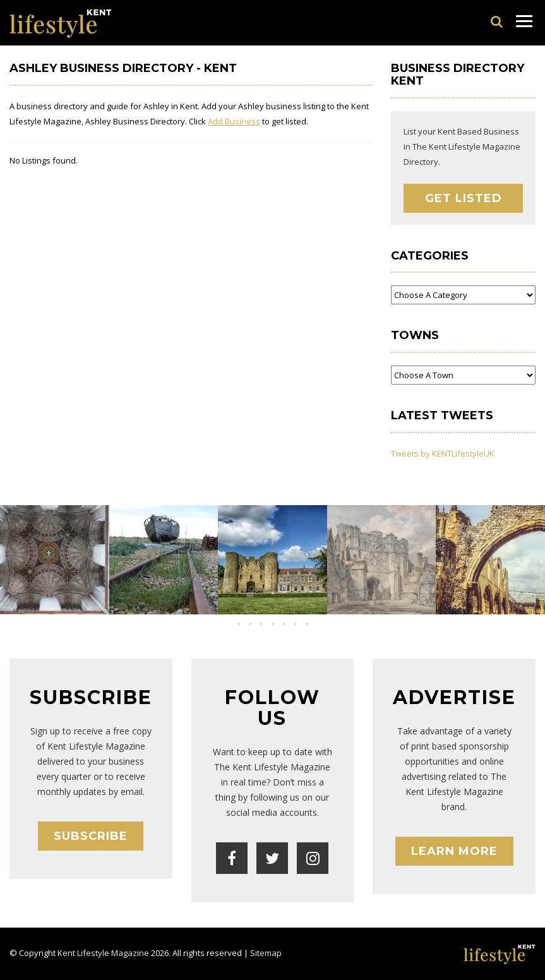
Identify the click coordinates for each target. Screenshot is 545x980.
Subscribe (91, 836)
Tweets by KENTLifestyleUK (443, 453)
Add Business (234, 121)
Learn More (454, 851)
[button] (261, 624)
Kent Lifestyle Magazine (103, 953)
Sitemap (266, 953)
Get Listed (464, 198)
